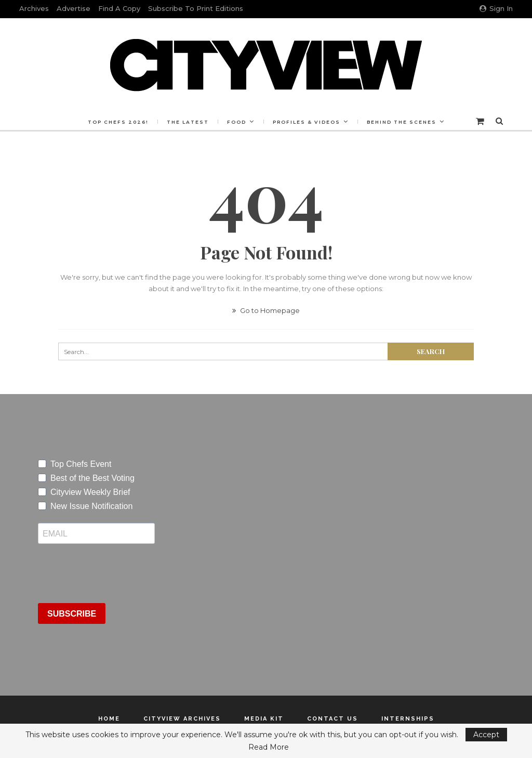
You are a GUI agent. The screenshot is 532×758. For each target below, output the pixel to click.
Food (237, 122)
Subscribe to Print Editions (196, 8)
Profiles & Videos (308, 122)
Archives (34, 8)
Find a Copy (119, 8)
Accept (486, 735)
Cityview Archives (182, 719)
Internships (408, 719)
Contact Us (332, 719)
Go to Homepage (266, 310)
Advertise (74, 8)
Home (109, 719)
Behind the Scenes (405, 122)
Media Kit (264, 719)
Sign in (496, 8)
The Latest (186, 122)
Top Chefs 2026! (115, 122)
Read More (269, 747)
